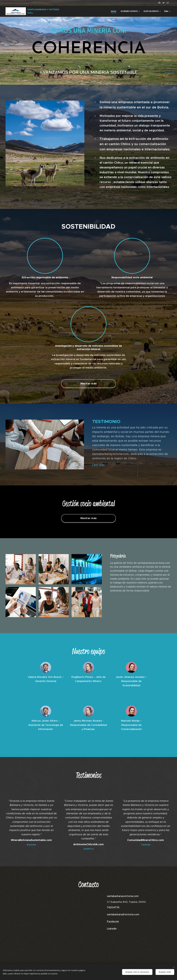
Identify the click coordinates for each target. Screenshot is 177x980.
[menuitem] (114, 11)
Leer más (98, 465)
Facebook (113, 922)
